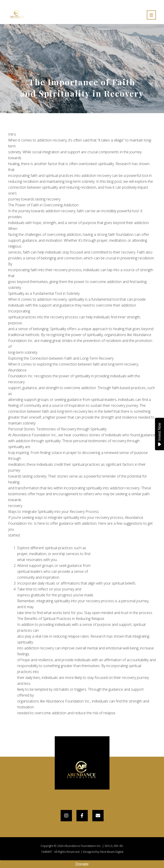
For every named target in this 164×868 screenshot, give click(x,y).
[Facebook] (82, 816)
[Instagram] (66, 816)
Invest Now (159, 434)
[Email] (98, 816)
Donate (82, 864)
